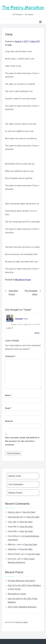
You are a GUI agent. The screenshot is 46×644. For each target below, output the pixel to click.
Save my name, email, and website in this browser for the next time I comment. (22, 441)
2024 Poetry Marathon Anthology (22, 607)
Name (8, 395)
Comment (10, 356)
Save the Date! (29, 512)
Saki (10, 45)
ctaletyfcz (12, 549)
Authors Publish (22, 622)
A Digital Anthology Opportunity (21, 581)
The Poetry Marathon (23, 8)
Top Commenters (16, 484)
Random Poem (15, 476)
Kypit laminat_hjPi (16, 517)
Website (9, 421)
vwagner (19, 319)
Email (8, 408)
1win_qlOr (12, 522)
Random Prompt (15, 493)
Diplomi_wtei (14, 512)
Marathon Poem (23, 280)
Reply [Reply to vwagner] (37, 333)
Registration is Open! (17, 594)
